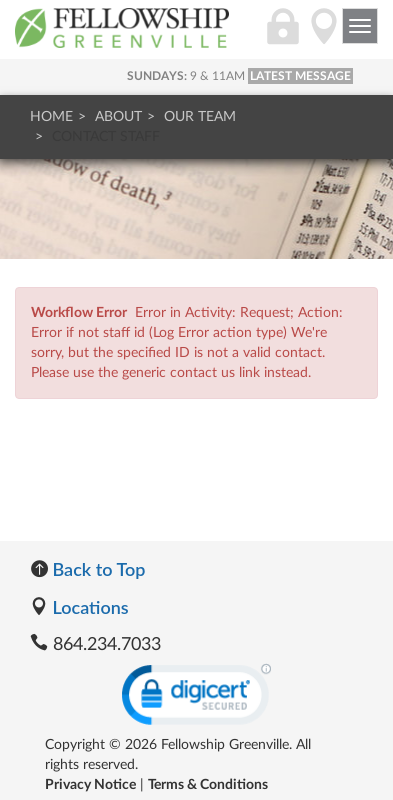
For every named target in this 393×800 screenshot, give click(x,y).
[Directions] (324, 37)
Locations (79, 607)
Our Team (200, 117)
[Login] (283, 37)
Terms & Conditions (208, 785)
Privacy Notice (90, 785)
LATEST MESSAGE (300, 76)
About (118, 117)
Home (51, 117)
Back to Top (87, 569)
